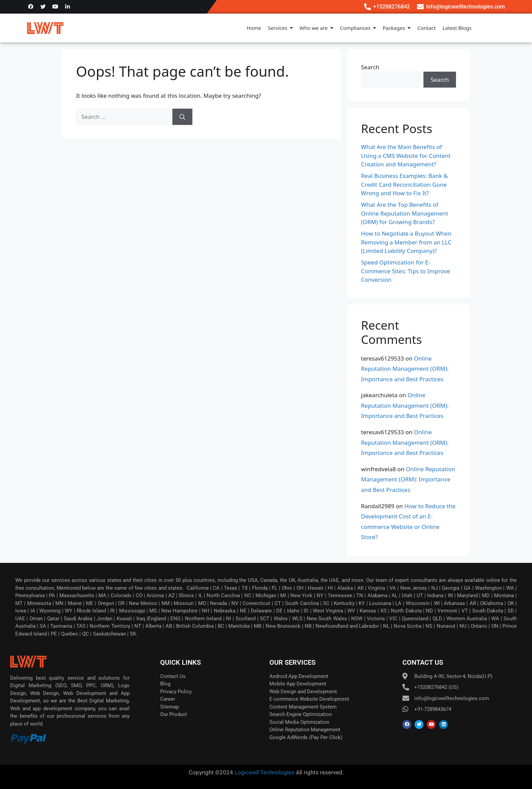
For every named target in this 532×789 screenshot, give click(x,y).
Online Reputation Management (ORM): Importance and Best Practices (405, 369)
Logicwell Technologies (264, 772)
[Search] (182, 117)
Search (370, 67)
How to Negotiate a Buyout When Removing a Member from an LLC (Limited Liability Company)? (406, 242)
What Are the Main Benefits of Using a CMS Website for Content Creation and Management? (406, 155)
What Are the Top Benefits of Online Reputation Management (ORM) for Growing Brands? (405, 213)
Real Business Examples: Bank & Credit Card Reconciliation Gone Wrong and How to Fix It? (404, 184)
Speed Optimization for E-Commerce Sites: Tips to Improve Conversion (405, 271)
